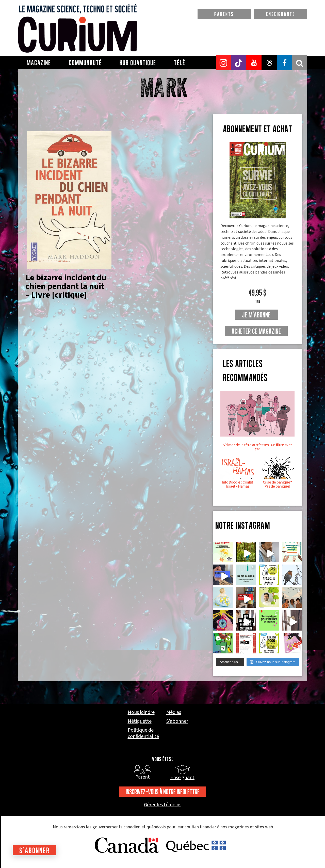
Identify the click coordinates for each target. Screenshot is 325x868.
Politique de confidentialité (143, 733)
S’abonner (177, 721)
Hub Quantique (138, 63)
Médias (174, 712)
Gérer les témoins (163, 805)
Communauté (85, 63)
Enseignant (182, 778)
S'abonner (35, 850)
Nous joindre (141, 712)
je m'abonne (256, 315)
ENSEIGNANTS (281, 14)
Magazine (39, 63)
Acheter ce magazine (256, 331)
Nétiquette (140, 721)
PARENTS (224, 14)
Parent (143, 777)
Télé (180, 63)
